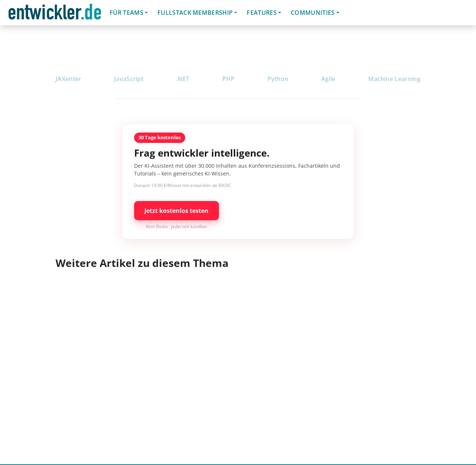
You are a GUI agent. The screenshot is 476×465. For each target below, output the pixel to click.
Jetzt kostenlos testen (177, 211)
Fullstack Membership (195, 13)
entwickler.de (55, 14)
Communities (313, 13)
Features (262, 13)
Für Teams (127, 13)
